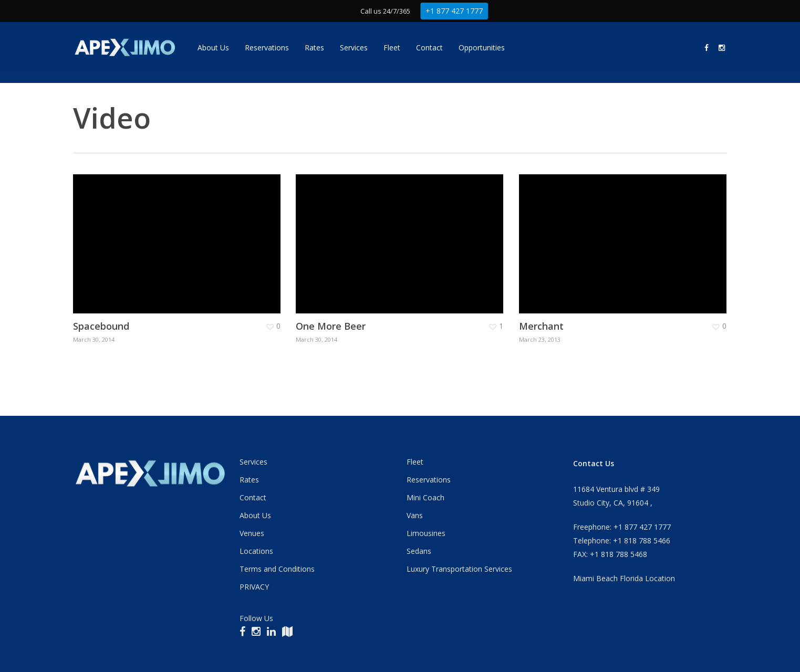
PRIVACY (254, 587)
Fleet (415, 462)
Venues (252, 533)
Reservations (429, 480)
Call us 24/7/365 (385, 11)
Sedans (419, 551)
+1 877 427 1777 (457, 11)
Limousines (426, 533)
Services (253, 462)
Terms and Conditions (277, 569)
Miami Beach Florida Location (624, 578)
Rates (249, 480)
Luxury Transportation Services (459, 569)
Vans (415, 515)
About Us (255, 515)
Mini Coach (425, 497)
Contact (253, 497)
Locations (256, 551)
